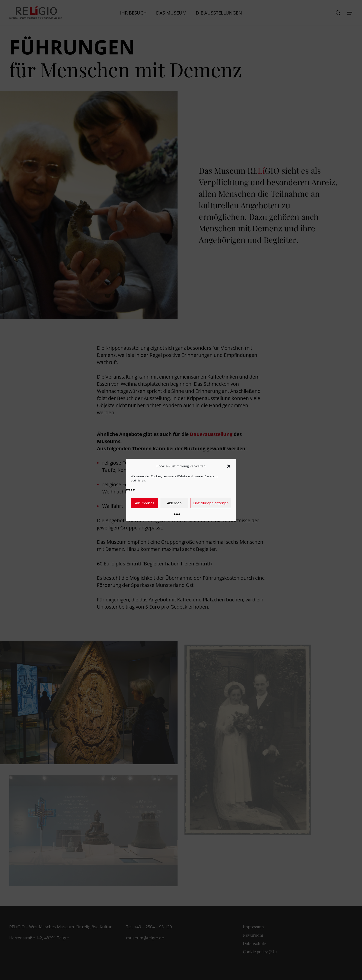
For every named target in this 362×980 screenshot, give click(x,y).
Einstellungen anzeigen (211, 503)
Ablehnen (174, 503)
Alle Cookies (145, 503)
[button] (229, 466)
